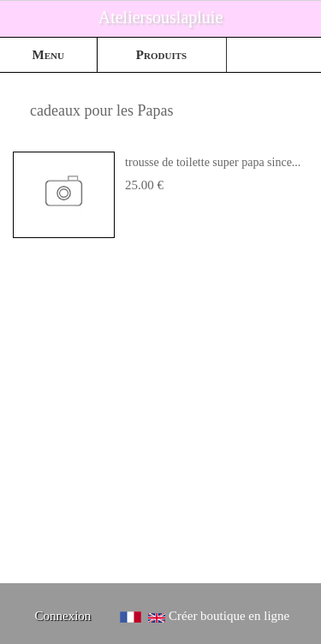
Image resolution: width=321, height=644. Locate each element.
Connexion (63, 616)
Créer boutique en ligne (229, 616)
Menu (48, 55)
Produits (161, 55)
